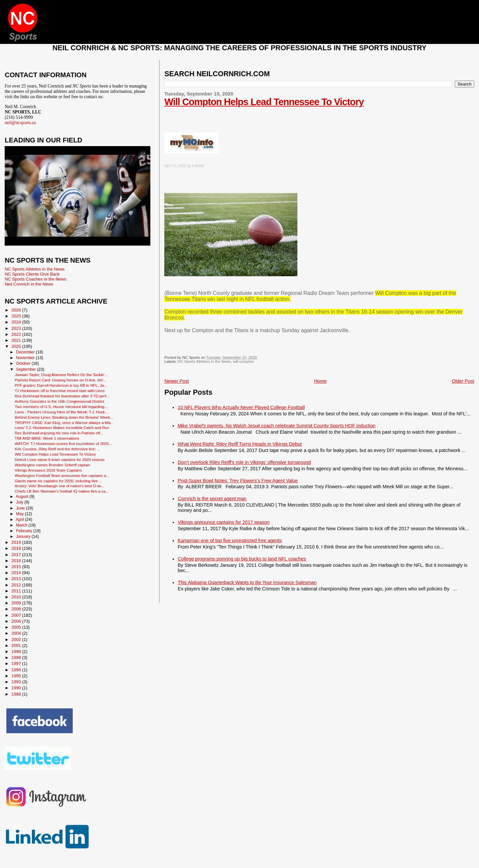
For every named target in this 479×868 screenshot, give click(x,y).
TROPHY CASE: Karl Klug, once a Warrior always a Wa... (64, 423)
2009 (17, 603)
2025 (17, 316)
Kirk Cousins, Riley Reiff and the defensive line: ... (57, 449)
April (20, 520)
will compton (243, 361)
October (24, 363)
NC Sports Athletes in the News (204, 361)
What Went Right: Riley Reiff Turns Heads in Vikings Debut (240, 444)
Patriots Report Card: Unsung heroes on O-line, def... (60, 380)
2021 (17, 340)
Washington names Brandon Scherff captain (52, 465)
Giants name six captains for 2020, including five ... (58, 481)
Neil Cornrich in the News (29, 284)
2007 (17, 615)
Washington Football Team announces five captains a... (62, 475)
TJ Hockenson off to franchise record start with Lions (60, 391)
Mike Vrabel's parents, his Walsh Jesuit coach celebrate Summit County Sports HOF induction (276, 426)
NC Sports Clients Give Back (32, 274)
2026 (17, 310)
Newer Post (177, 381)
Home (320, 381)
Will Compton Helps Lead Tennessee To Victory (264, 102)
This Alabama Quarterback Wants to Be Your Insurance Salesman (247, 582)
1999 (17, 651)
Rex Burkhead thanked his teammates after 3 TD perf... (62, 396)
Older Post (463, 381)
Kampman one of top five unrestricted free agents (230, 541)
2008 (17, 609)
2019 (17, 542)
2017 (17, 555)
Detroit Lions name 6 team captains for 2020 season (59, 459)
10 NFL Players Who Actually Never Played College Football (241, 407)
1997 (17, 663)
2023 (17, 328)
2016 (17, 561)
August (23, 497)
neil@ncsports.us (20, 123)
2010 (17, 597)
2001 (17, 646)
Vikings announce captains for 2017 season (224, 522)
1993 (17, 682)
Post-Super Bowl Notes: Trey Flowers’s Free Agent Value (238, 481)
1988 (17, 694)
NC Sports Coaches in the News (35, 279)
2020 (17, 346)
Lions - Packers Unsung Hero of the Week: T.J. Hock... (61, 412)
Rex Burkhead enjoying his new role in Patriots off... (59, 433)
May (20, 514)
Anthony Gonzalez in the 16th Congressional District (59, 401)
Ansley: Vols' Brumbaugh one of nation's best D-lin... (59, 486)
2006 (17, 621)
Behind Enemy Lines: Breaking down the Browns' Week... (64, 417)
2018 (17, 548)
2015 (17, 567)
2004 (17, 633)
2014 (17, 573)
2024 (17, 322)
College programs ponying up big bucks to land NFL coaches (242, 559)
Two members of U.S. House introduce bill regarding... (61, 407)
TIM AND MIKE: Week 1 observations (47, 438)
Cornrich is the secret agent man (212, 499)
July (20, 502)
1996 (17, 670)
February (25, 531)
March (22, 525)
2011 (17, 591)
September (26, 369)
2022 (17, 334)
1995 (17, 676)
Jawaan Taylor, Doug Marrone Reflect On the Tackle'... (61, 375)
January (24, 537)
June (21, 508)
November (26, 358)
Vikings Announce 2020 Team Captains (48, 470)
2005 (17, 627)
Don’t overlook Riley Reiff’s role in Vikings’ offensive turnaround (244, 462)
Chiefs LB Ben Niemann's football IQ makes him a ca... (62, 491)
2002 (17, 640)
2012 (17, 585)
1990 (17, 688)
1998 (17, 657)
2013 (17, 579)
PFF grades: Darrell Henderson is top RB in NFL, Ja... (61, 385)
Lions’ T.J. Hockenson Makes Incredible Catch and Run (62, 428)
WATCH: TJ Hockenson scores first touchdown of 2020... (63, 443)
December (26, 352)
